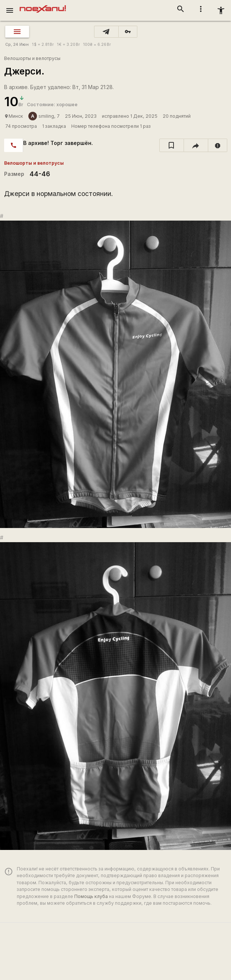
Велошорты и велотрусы (32, 58)
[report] (218, 145)
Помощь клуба (91, 896)
